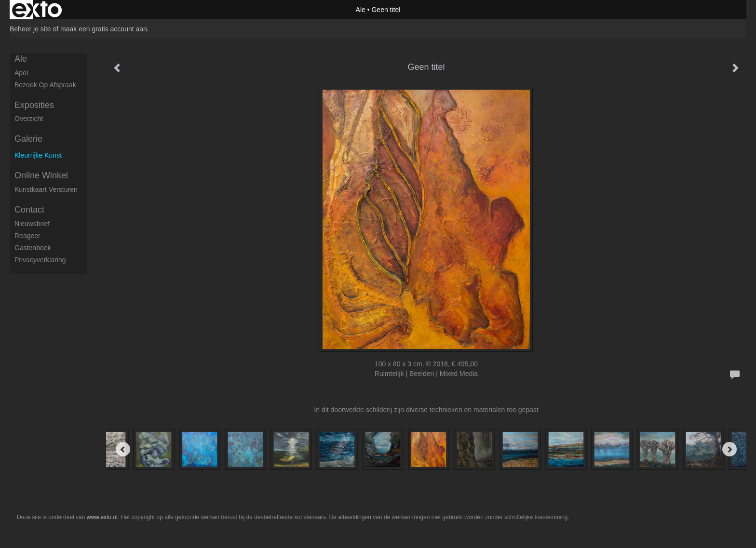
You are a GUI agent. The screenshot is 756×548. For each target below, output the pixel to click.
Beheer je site (30, 29)
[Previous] (123, 449)
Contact (29, 210)
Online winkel (41, 175)
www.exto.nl (102, 517)
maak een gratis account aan (104, 29)
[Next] (729, 449)
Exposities (34, 105)
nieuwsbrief (32, 224)
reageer (27, 236)
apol (21, 73)
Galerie (28, 139)
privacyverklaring (40, 260)
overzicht (29, 119)
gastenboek (33, 248)
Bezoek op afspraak (45, 85)
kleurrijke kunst (38, 155)
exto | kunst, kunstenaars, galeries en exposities (37, 10)
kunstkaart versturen (46, 189)
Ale (361, 10)
